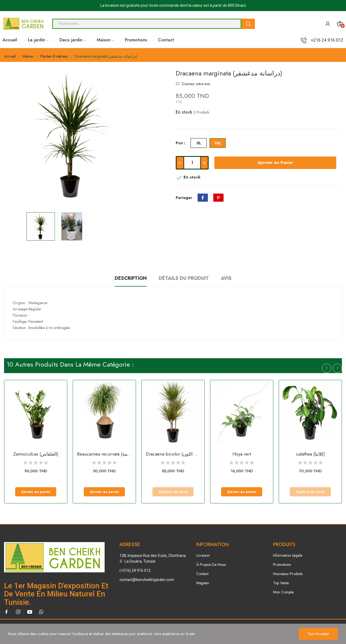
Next (337, 368)
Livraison (203, 555)
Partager (203, 198)
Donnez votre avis (195, 84)
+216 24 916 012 (327, 40)
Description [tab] (131, 278)
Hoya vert (242, 454)
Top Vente (281, 583)
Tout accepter (318, 634)
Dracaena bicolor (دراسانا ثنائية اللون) (173, 454)
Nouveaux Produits (288, 574)
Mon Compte (283, 592)
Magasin (203, 583)
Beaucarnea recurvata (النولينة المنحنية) (104, 454)
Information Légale (288, 555)
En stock (184, 112)
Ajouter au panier (275, 162)
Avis (226, 278)
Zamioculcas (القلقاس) (36, 454)
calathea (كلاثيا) (310, 454)
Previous (327, 368)
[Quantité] (192, 163)
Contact (202, 574)
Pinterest (218, 198)
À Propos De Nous (211, 565)
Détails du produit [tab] (184, 278)
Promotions (282, 565)
